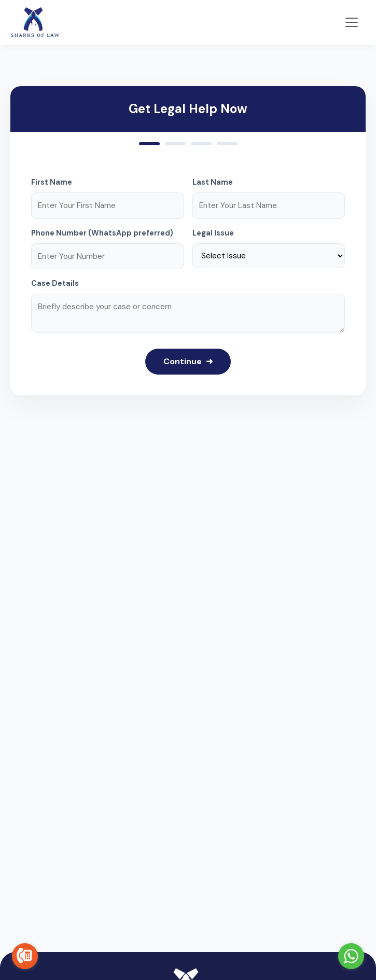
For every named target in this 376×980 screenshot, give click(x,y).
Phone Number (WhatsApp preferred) (102, 233)
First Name (52, 182)
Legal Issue (213, 233)
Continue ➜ (188, 361)
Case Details (55, 283)
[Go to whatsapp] (351, 956)
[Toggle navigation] (352, 22)
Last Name (213, 182)
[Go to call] (25, 956)
